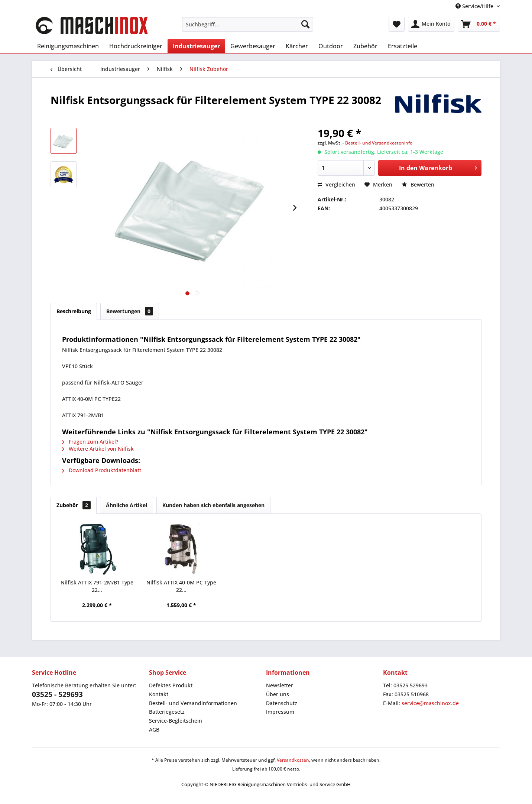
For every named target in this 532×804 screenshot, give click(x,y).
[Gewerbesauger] (253, 46)
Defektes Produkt (171, 685)
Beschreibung (74, 311)
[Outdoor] (331, 46)
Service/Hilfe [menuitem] (475, 6)
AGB (154, 730)
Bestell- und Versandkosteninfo (379, 143)
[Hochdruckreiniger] (136, 46)
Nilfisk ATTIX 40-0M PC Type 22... (181, 586)
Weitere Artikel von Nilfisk (98, 449)
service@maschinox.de (430, 703)
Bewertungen (130, 311)
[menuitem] (248, 24)
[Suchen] (305, 24)
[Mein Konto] (431, 24)
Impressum (280, 712)
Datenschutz (282, 703)
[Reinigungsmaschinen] (68, 46)
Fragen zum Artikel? (90, 442)
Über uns (278, 694)
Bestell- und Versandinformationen (193, 703)
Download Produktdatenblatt (102, 470)
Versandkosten (293, 760)
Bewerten (418, 184)
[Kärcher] (297, 46)
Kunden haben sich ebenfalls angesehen (213, 505)
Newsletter (280, 685)
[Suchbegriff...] (248, 24)
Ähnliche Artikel (126, 505)
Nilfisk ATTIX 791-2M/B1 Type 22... (97, 586)
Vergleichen (336, 184)
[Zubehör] (365, 46)
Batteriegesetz (167, 712)
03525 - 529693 (57, 694)
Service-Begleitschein (176, 721)
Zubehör (74, 505)
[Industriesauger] (196, 46)
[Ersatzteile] (403, 46)
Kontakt (159, 694)
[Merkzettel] (397, 24)
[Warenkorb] (479, 24)
